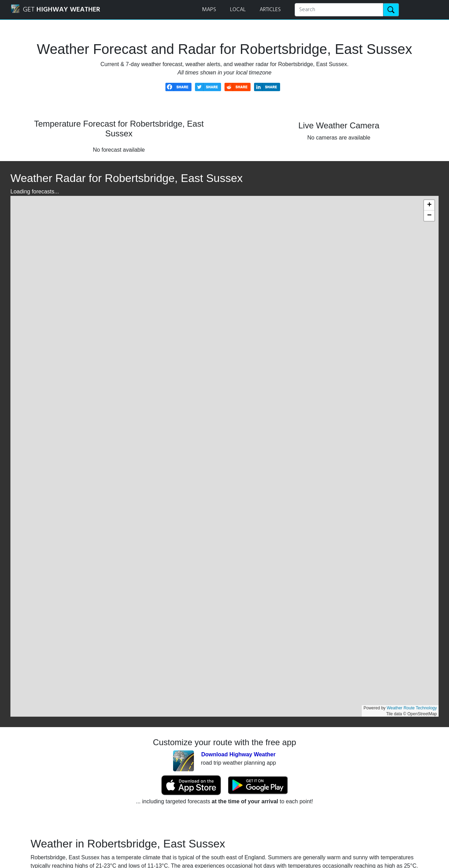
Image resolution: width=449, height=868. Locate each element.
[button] (429, 205)
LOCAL (238, 10)
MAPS (209, 10)
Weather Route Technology (412, 708)
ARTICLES (270, 10)
